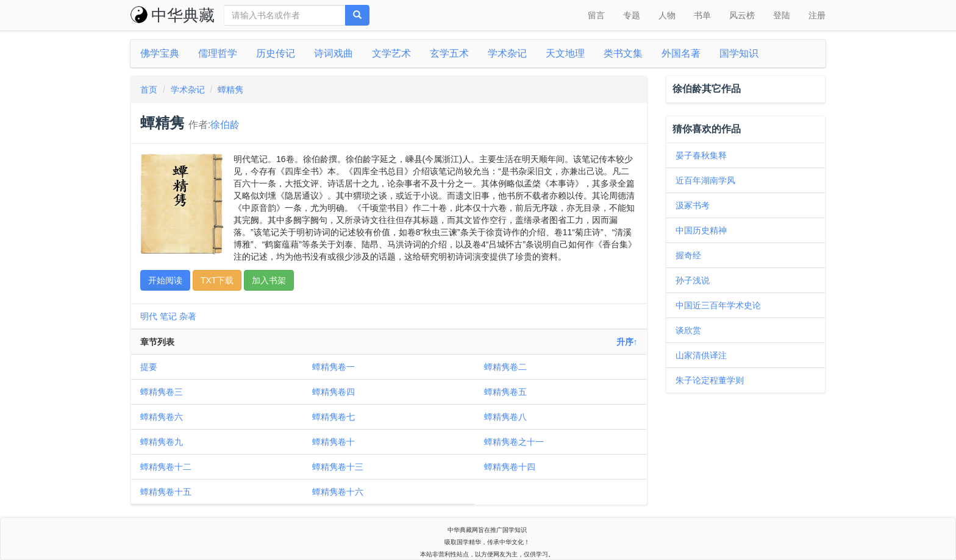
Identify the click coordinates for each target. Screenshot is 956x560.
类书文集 (623, 53)
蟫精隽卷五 (505, 392)
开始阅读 (165, 280)
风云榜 (742, 15)
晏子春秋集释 (701, 155)
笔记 (168, 316)
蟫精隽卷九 (162, 442)
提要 (149, 367)
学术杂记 (507, 53)
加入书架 (269, 280)
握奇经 (688, 255)
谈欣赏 (688, 330)
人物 (667, 15)
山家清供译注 (701, 355)
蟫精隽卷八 (505, 417)
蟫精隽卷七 (334, 417)
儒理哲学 (218, 53)
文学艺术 (391, 53)
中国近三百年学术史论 (718, 305)
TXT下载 (217, 280)
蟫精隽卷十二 (166, 467)
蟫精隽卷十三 (338, 467)
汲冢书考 (693, 205)
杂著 (188, 316)
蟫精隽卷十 (334, 442)
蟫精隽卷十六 (338, 492)
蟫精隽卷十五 (166, 492)
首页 (149, 90)
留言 (596, 15)
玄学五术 (449, 53)
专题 (632, 15)
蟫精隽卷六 (162, 417)
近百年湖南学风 (705, 180)
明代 (149, 316)
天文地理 (565, 53)
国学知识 (739, 53)
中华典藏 (173, 15)
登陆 (782, 15)
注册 (817, 15)
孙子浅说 (693, 280)
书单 (702, 15)
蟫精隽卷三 (162, 392)
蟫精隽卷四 (334, 392)
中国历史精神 (701, 230)
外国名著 (681, 53)
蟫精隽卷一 (334, 367)
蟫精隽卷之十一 (514, 442)
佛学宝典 (160, 53)
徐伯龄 (225, 125)
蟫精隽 (230, 90)
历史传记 (276, 53)
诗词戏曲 (334, 53)
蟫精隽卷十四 (510, 467)
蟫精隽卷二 (505, 367)
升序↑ (627, 342)
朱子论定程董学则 (710, 380)
